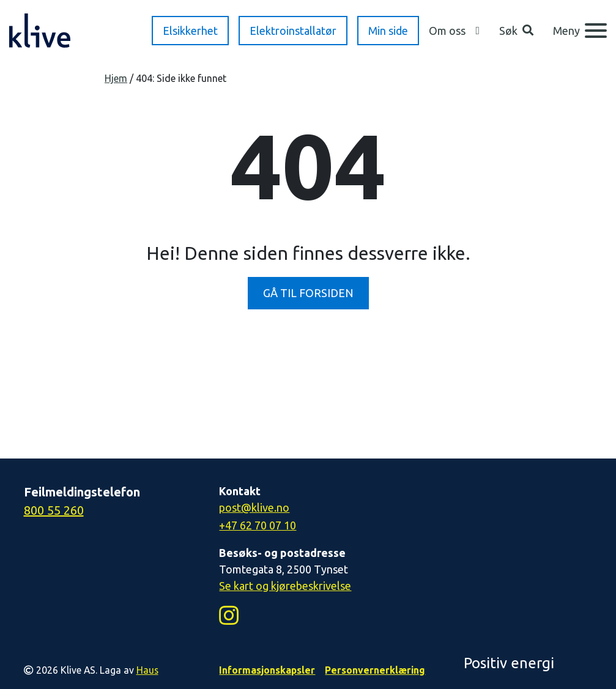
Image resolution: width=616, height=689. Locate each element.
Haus (147, 670)
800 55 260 (54, 510)
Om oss (447, 31)
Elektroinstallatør (293, 31)
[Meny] (580, 31)
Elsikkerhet (190, 31)
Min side (388, 31)
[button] (516, 31)
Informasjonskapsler (267, 670)
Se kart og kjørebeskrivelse (285, 586)
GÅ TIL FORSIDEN (308, 293)
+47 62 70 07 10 (258, 525)
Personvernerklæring (375, 670)
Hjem (116, 78)
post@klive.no (254, 507)
